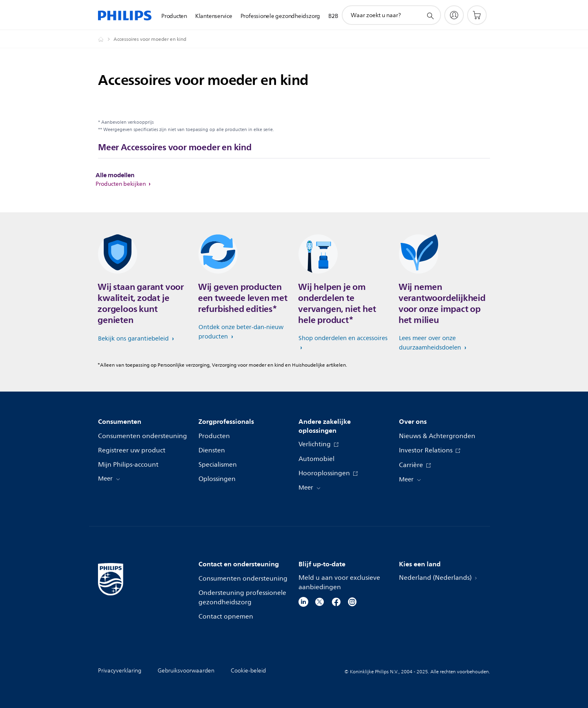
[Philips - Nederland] (106, 39)
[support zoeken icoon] (430, 16)
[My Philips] (454, 15)
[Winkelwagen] (477, 15)
